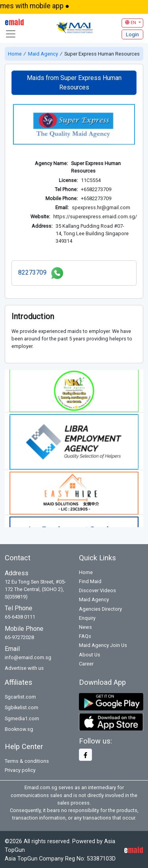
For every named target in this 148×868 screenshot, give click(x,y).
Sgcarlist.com (20, 696)
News (85, 626)
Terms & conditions (27, 760)
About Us (90, 653)
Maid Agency (43, 54)
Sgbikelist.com (22, 706)
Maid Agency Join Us (103, 644)
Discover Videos (97, 589)
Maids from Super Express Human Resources (74, 83)
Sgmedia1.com (22, 717)
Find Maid (90, 580)
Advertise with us (24, 667)
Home (15, 54)
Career (86, 663)
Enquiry (87, 617)
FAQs (85, 635)
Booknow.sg (19, 728)
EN (131, 23)
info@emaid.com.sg (28, 656)
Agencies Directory (100, 607)
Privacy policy (20, 769)
